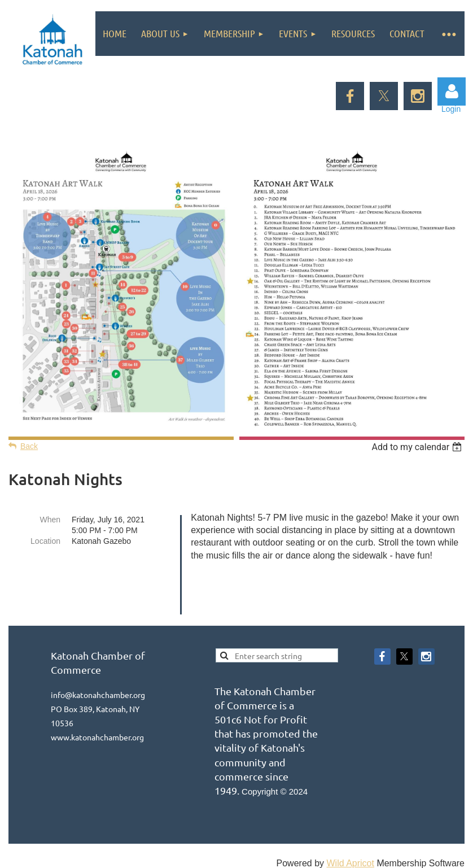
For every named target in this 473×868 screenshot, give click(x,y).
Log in (452, 91)
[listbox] (418, 447)
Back (29, 446)
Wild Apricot (350, 836)
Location (45, 541)
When (50, 520)
